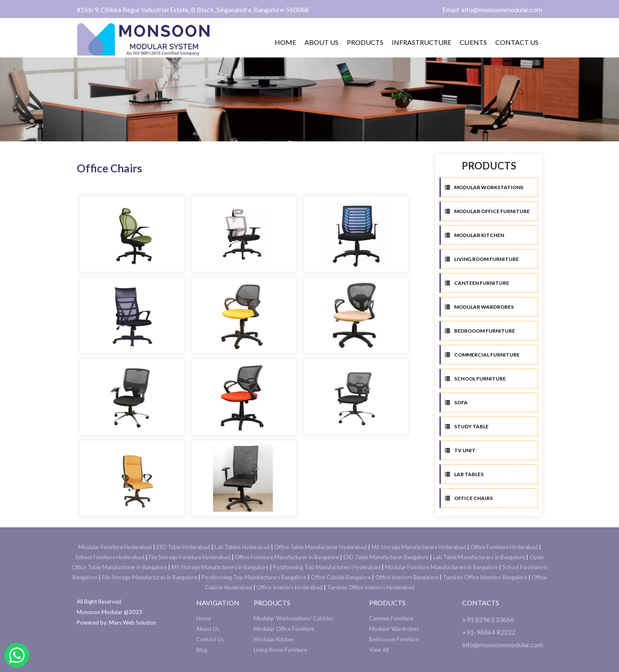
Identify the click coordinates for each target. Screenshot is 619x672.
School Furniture (475, 379)
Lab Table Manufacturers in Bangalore (479, 557)
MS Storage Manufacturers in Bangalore (220, 567)
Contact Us (210, 639)
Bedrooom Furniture (480, 331)
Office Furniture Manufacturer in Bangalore (287, 557)
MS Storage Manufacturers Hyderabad (419, 547)
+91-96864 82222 (489, 632)
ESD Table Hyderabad (183, 547)
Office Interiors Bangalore (407, 577)
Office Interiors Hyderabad (290, 587)
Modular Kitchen (475, 235)
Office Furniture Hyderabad (504, 547)
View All (379, 650)
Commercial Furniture (482, 355)
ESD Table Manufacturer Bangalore (386, 557)
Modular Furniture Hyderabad (115, 547)
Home (285, 42)
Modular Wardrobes (479, 307)
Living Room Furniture (482, 259)
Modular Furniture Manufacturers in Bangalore (441, 567)
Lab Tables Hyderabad (242, 547)
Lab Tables (464, 474)
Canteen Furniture (477, 283)
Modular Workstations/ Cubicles (294, 618)
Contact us (517, 42)
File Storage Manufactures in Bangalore (150, 577)
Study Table (467, 426)
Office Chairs (469, 498)
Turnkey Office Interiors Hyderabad (371, 587)
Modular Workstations (484, 187)
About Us (208, 629)
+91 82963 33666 (488, 619)
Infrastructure (421, 42)
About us (321, 42)
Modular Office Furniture (487, 211)
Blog (202, 650)
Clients (473, 42)
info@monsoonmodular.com (503, 645)
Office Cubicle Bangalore (341, 577)
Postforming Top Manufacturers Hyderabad (327, 567)
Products (365, 42)
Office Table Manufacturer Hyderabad (321, 547)
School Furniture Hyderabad (110, 557)
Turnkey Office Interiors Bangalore (485, 577)
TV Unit (460, 450)
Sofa (456, 402)
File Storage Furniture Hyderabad (190, 557)
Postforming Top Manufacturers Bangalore (254, 577)
